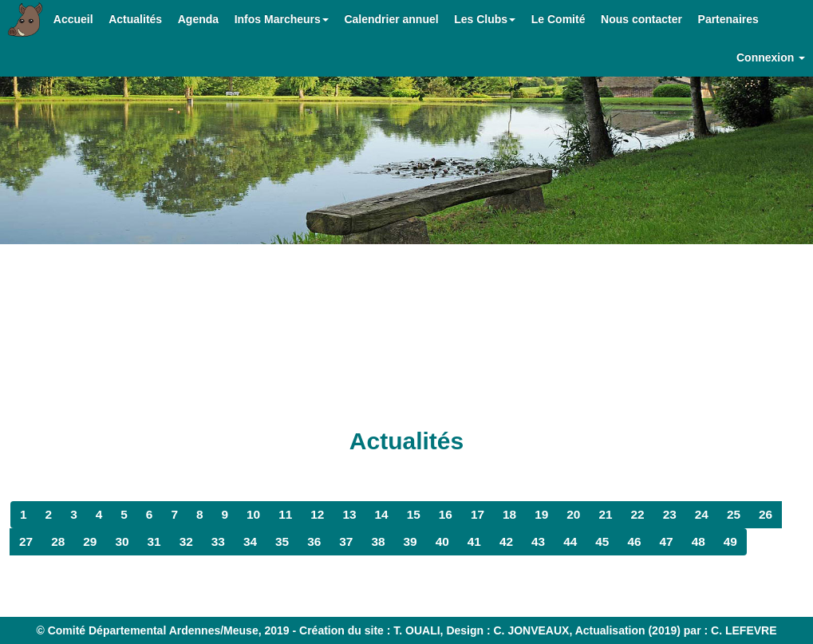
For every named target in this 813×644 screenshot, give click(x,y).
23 (670, 514)
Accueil (73, 19)
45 (602, 541)
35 (282, 541)
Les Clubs (485, 19)
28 (58, 541)
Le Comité (558, 19)
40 (442, 541)
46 (634, 541)
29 (90, 541)
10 (253, 514)
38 (378, 541)
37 (346, 541)
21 (605, 514)
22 (638, 514)
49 (730, 541)
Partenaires (728, 19)
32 (186, 541)
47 (667, 541)
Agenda (198, 19)
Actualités (135, 19)
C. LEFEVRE (744, 630)
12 (317, 514)
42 (506, 541)
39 (410, 541)
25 (734, 514)
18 (509, 514)
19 (541, 514)
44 (570, 541)
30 (122, 541)
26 (766, 514)
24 (702, 514)
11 (285, 514)
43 (538, 541)
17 (478, 514)
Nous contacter (641, 19)
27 (26, 541)
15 (414, 514)
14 (382, 514)
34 (250, 541)
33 (218, 541)
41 (474, 541)
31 (154, 541)
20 (573, 514)
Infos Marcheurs (282, 19)
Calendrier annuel (391, 19)
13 (349, 514)
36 (314, 541)
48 (699, 541)
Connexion (771, 57)
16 (446, 514)
